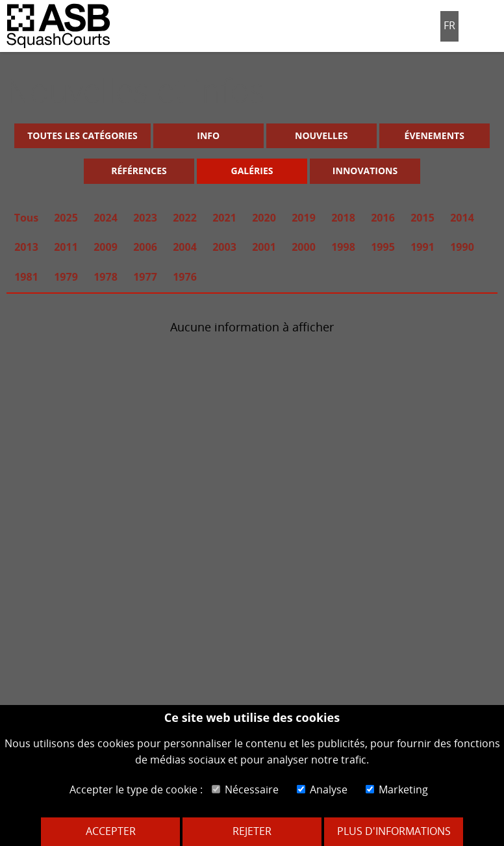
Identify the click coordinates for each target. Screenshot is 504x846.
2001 (264, 247)
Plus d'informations (394, 831)
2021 (224, 218)
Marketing (397, 789)
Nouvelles (321, 135)
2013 (26, 247)
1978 (106, 277)
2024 (106, 218)
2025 (66, 218)
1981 (26, 277)
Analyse (322, 789)
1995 (383, 247)
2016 (383, 218)
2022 (185, 218)
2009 (106, 247)
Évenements (435, 135)
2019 (304, 218)
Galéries (252, 171)
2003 (224, 247)
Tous (27, 218)
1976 (185, 277)
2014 (462, 218)
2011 (66, 247)
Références (139, 171)
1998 (343, 247)
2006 (145, 247)
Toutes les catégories (82, 135)
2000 (304, 247)
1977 (145, 277)
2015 (422, 218)
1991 (422, 247)
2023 (145, 218)
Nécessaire (245, 789)
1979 (66, 277)
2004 (185, 247)
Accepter (111, 831)
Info (208, 135)
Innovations (365, 171)
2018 (343, 218)
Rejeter (252, 831)
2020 (264, 218)
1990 (462, 247)
